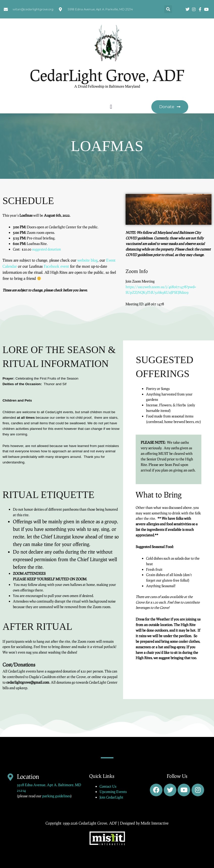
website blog (87, 260)
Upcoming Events (113, 792)
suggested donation (46, 249)
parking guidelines (56, 796)
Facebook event (56, 266)
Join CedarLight (111, 797)
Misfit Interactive (155, 823)
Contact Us (108, 786)
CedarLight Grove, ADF (107, 75)
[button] (168, 9)
